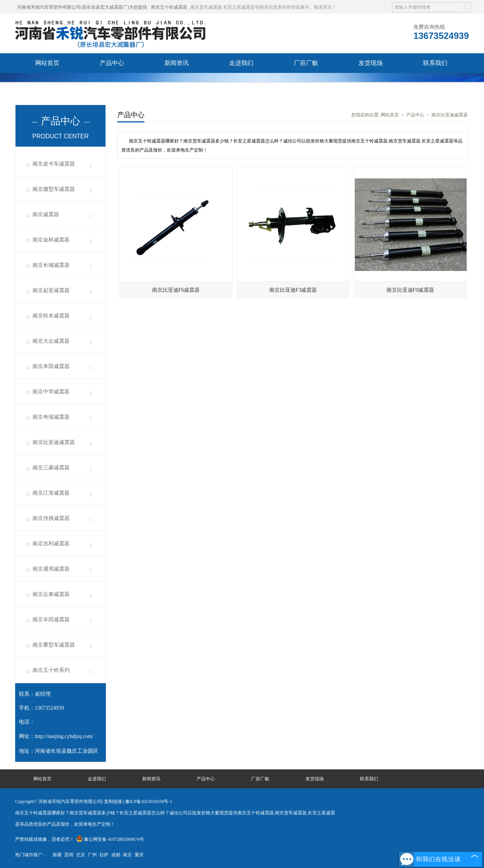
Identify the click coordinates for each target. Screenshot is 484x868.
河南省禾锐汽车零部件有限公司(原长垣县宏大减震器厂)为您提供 (82, 7)
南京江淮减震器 (51, 493)
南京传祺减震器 (51, 518)
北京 (81, 855)
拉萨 (104, 855)
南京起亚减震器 (51, 290)
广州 (92, 855)
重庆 (139, 855)
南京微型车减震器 (54, 189)
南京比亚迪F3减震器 (293, 290)
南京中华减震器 (51, 392)
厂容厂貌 (306, 63)
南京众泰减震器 (51, 594)
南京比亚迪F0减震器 (410, 290)
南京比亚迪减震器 (54, 442)
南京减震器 (46, 214)
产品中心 (112, 63)
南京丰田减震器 (51, 620)
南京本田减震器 (51, 366)
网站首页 (47, 63)
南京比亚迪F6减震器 (176, 290)
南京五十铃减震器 (169, 7)
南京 (127, 855)
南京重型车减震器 (54, 645)
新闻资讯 (177, 63)
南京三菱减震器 (51, 468)
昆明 (69, 855)
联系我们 (435, 63)
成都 (116, 855)
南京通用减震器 (51, 569)
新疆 (57, 855)
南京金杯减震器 (51, 240)
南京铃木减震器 (51, 316)
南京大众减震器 (51, 341)
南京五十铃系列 (51, 670)
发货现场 (371, 63)
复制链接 (113, 801)
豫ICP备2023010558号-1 (149, 801)
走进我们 (241, 63)
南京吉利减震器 (51, 544)
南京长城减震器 (51, 265)
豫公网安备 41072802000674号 (110, 839)
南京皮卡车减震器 (54, 164)
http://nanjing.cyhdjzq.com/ (64, 736)
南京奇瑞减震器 (51, 417)
